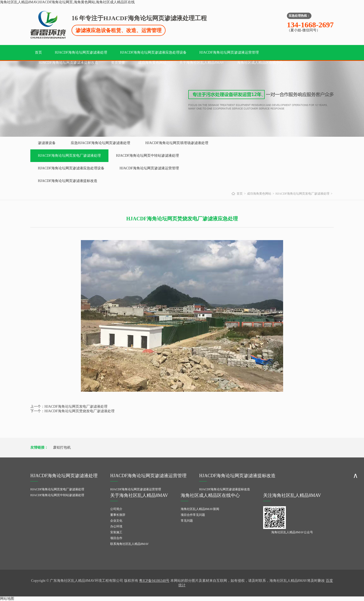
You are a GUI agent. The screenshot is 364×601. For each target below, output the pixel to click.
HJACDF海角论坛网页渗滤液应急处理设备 (153, 52)
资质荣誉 (118, 63)
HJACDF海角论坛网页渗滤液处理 (81, 52)
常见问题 (187, 521)
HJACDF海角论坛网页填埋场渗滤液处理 (177, 143)
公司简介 (116, 509)
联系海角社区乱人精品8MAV (129, 544)
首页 (38, 52)
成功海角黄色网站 (152, 63)
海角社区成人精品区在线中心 (260, 63)
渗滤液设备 (47, 143)
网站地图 (7, 599)
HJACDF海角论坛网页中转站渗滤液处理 (147, 156)
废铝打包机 (62, 447)
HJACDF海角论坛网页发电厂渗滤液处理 (69, 156)
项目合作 (116, 538)
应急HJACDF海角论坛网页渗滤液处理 (100, 143)
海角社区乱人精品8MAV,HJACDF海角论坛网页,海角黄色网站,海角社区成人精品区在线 (67, 2)
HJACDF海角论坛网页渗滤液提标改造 (68, 63)
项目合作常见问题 (193, 515)
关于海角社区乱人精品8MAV (202, 63)
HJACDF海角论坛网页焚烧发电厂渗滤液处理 (79, 411)
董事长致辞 (118, 515)
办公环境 (116, 526)
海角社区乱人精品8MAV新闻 (200, 509)
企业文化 (116, 521)
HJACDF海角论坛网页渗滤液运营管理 (229, 52)
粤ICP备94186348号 (154, 581)
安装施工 (116, 532)
